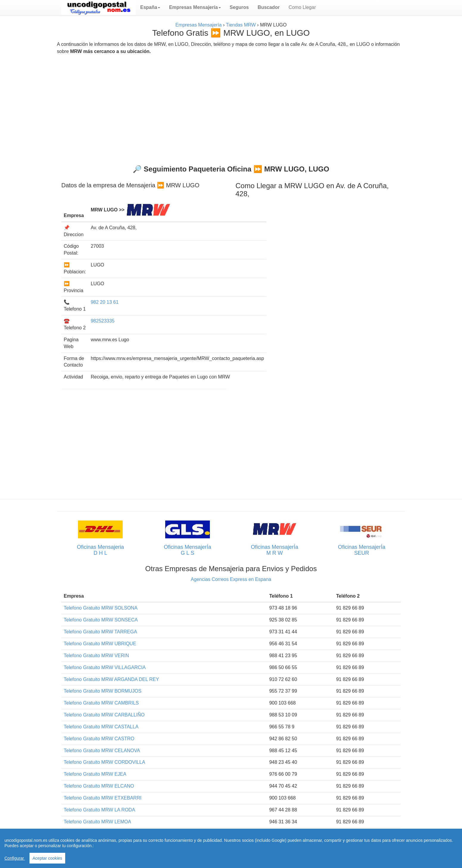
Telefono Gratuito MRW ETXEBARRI (103, 798)
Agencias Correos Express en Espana (231, 579)
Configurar (15, 858)
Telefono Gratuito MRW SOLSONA (101, 608)
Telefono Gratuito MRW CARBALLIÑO (104, 715)
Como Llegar (302, 7)
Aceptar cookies (47, 858)
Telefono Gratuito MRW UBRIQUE (100, 644)
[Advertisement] (231, 107)
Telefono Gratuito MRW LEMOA (97, 822)
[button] (150, 7)
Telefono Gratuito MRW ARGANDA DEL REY (111, 679)
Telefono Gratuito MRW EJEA (95, 774)
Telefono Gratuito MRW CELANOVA (102, 751)
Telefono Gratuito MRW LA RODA (99, 810)
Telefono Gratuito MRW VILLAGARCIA (105, 667)
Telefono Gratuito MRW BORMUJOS (103, 691)
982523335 (103, 321)
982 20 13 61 (105, 302)
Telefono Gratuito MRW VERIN (96, 656)
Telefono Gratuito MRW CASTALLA (101, 727)
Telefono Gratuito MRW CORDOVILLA (104, 762)
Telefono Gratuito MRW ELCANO (99, 786)
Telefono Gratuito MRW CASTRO (99, 739)
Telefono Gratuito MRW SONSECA (101, 620)
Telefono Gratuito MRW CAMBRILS (101, 703)
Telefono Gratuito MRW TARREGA (100, 632)
